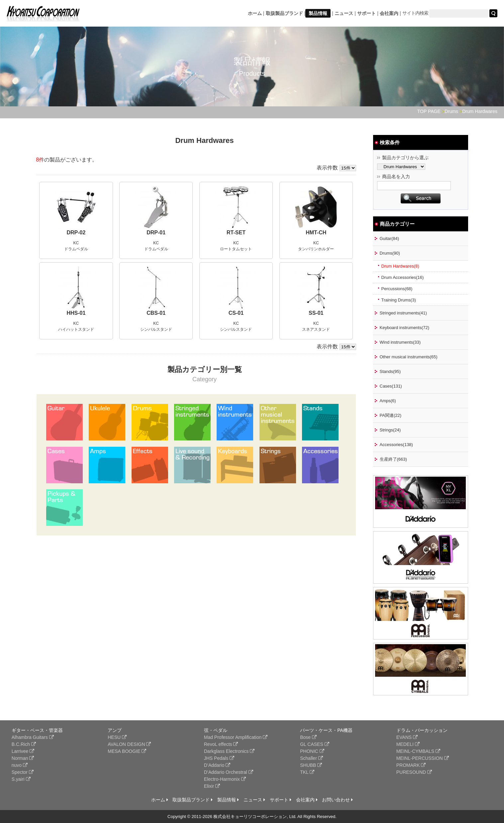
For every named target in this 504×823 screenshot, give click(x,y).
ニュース (344, 13)
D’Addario (217, 765)
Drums (451, 111)
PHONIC (312, 751)
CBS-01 (156, 313)
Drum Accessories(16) (403, 277)
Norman (23, 758)
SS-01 (316, 313)
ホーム (255, 13)
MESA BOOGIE (127, 751)
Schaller (311, 758)
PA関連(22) (391, 415)
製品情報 (318, 13)
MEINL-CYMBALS (418, 751)
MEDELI (408, 744)
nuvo (20, 765)
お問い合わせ (337, 800)
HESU (117, 737)
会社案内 (389, 13)
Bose (308, 737)
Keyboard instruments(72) (405, 328)
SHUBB (311, 765)
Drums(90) (390, 253)
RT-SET (236, 233)
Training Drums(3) (399, 300)
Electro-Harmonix (225, 779)
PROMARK (411, 765)
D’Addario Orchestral (229, 772)
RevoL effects (221, 744)
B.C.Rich (24, 744)
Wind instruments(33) (400, 342)
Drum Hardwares (480, 111)
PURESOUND (414, 772)
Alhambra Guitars (33, 737)
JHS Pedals (219, 758)
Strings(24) (390, 430)
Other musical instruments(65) (409, 357)
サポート (366, 13)
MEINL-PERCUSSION (423, 758)
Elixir (212, 786)
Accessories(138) (396, 445)
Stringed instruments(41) (403, 313)
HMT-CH (316, 233)
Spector (23, 772)
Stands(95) (390, 371)
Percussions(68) (397, 289)
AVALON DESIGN (129, 744)
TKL (307, 772)
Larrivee (23, 751)
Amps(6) (388, 401)
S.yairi (21, 779)
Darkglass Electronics (229, 751)
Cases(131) (391, 386)
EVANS (407, 737)
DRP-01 (156, 233)
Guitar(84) (390, 238)
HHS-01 (76, 313)
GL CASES (314, 744)
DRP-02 (76, 233)
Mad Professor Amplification (236, 737)
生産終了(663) (393, 459)
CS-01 (236, 313)
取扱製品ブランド (284, 13)
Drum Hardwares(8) (400, 266)
